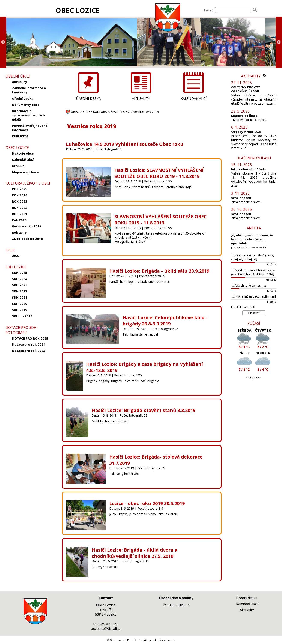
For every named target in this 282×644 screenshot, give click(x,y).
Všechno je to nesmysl (251, 285)
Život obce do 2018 (27, 239)
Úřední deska (23, 98)
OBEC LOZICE (78, 10)
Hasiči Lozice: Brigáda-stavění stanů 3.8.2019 (144, 410)
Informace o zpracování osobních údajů (28, 115)
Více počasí (254, 377)
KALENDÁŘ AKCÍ (194, 99)
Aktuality (19, 82)
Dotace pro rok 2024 (29, 344)
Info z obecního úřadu (248, 169)
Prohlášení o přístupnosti (142, 640)
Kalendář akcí (23, 159)
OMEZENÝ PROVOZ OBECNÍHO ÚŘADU (246, 89)
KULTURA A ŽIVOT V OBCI (112, 112)
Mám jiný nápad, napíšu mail (256, 296)
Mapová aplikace (25, 172)
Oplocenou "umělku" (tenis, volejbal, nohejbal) (253, 257)
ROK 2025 (20, 189)
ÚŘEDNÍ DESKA (88, 99)
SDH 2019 (20, 310)
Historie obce (23, 153)
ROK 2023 (20, 201)
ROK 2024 (20, 195)
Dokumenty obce (26, 105)
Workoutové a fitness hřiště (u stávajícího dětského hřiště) (253, 272)
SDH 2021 (20, 297)
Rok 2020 (19, 220)
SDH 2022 (20, 291)
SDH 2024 (20, 279)
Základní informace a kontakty (29, 90)
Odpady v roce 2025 (246, 132)
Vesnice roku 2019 (27, 226)
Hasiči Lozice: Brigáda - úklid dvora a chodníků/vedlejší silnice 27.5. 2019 (135, 553)
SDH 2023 (20, 285)
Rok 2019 (19, 232)
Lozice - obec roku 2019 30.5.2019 (147, 503)
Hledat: (208, 10)
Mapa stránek (167, 640)
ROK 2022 (20, 208)
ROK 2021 (20, 214)
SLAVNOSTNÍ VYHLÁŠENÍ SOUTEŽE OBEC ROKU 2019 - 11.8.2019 (160, 220)
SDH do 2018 (22, 316)
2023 (16, 256)
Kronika (18, 166)
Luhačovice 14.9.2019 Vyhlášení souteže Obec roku (125, 144)
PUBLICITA (20, 136)
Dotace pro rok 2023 (29, 351)
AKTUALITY (141, 99)
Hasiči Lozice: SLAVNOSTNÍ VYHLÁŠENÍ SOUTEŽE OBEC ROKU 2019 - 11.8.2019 (159, 173)
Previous (3, 42)
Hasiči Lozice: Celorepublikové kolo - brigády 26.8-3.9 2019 (165, 320)
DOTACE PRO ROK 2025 (30, 338)
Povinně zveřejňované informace (30, 128)
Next (279, 42)
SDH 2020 (20, 304)
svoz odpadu (241, 198)
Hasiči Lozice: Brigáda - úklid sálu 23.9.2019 (159, 271)
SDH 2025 (20, 272)
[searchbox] (233, 10)
